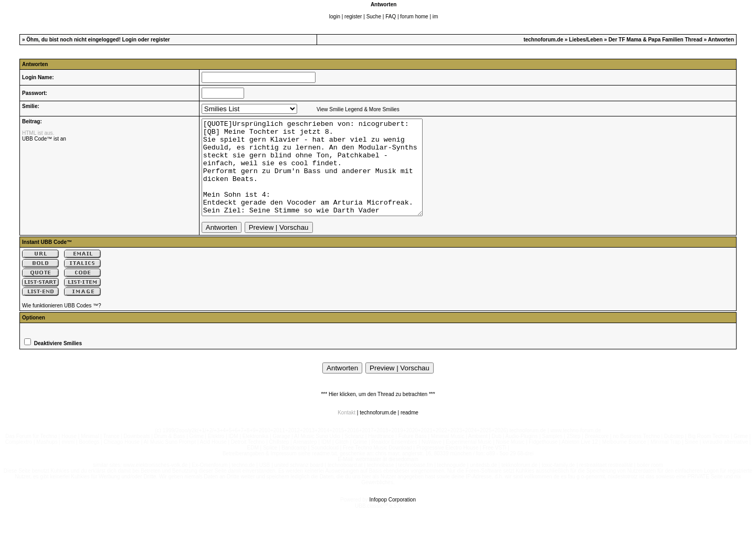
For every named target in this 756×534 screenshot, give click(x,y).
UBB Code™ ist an (44, 139)
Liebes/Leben (586, 40)
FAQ (391, 17)
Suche (374, 17)
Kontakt (346, 431)
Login (129, 40)
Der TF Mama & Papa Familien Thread (655, 40)
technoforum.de (543, 40)
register (353, 17)
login (335, 17)
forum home (414, 17)
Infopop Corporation (393, 519)
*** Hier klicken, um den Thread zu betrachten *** (378, 413)
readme (409, 431)
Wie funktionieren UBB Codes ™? (62, 324)
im (435, 17)
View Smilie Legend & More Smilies (358, 109)
